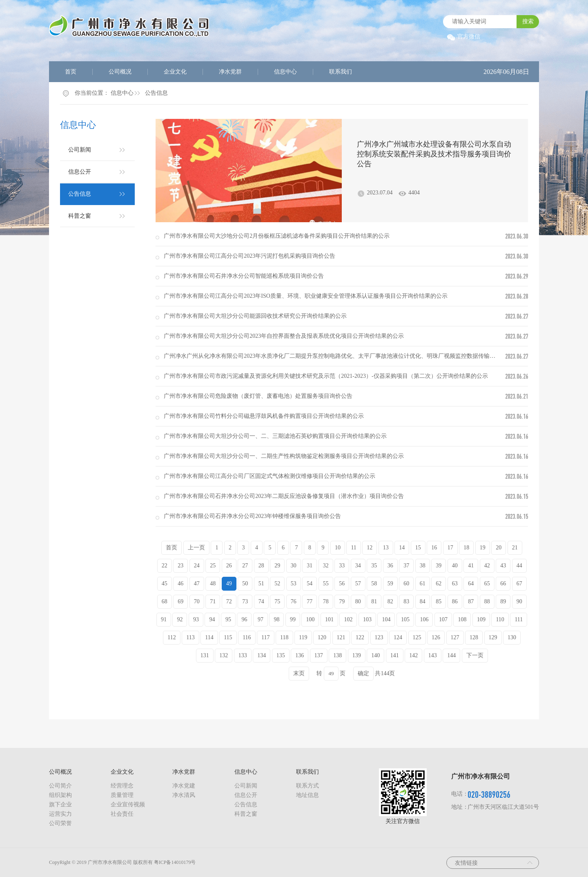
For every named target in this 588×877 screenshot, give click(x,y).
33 (342, 566)
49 (229, 584)
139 (357, 655)
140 (375, 655)
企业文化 (175, 72)
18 (466, 548)
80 (358, 601)
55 (326, 584)
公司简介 (60, 786)
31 (310, 566)
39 (439, 566)
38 (423, 566)
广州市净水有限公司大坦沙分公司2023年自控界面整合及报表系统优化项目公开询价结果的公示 (284, 336)
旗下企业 (60, 804)
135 (281, 655)
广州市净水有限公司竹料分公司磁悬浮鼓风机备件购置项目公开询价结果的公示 (264, 416)
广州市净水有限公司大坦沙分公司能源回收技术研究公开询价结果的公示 (255, 316)
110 (500, 619)
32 (326, 566)
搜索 (528, 21)
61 (423, 584)
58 (374, 584)
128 (474, 637)
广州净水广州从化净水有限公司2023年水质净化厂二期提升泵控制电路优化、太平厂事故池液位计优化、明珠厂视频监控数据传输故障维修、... (343, 356)
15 (418, 548)
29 (277, 566)
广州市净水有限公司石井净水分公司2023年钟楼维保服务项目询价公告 (252, 516)
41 (471, 566)
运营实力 (60, 814)
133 (243, 655)
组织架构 (60, 795)
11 (353, 548)
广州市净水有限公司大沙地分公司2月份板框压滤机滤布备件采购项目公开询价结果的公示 (277, 236)
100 (310, 619)
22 (165, 566)
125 (417, 637)
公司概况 (120, 72)
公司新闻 (80, 150)
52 (277, 584)
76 (294, 601)
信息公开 (80, 172)
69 (180, 601)
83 (406, 601)
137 (319, 655)
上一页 (196, 548)
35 (374, 566)
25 (213, 566)
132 (224, 655)
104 (386, 619)
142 (413, 655)
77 (310, 601)
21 (515, 548)
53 (294, 584)
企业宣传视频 (128, 804)
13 (386, 548)
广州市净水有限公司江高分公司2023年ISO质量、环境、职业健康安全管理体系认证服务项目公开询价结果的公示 (306, 296)
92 (180, 619)
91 (164, 619)
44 (519, 566)
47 (197, 584)
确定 (363, 673)
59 (390, 584)
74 (261, 601)
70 (197, 601)
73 (245, 601)
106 (424, 619)
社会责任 (122, 814)
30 (294, 566)
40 (455, 566)
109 (481, 619)
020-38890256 (489, 794)
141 (395, 655)
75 (277, 601)
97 (261, 619)
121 (341, 637)
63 (455, 584)
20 (499, 548)
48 (213, 584)
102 (348, 619)
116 (247, 637)
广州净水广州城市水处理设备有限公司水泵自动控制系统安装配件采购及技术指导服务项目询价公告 (434, 154)
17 (450, 548)
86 (455, 601)
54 (310, 584)
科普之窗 (80, 216)
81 (374, 601)
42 (487, 566)
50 (245, 584)
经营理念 (122, 786)
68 (165, 601)
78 (326, 601)
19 (483, 548)
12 (370, 548)
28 (261, 566)
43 (503, 566)
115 (228, 637)
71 (213, 601)
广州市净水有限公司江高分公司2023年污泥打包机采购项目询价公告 (249, 256)
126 (436, 637)
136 (300, 655)
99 (293, 619)
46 (180, 584)
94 (212, 619)
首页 (71, 72)
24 (197, 566)
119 (303, 637)
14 (402, 548)
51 (261, 584)
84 (423, 601)
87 (471, 601)
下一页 (475, 655)
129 (493, 637)
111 (519, 619)
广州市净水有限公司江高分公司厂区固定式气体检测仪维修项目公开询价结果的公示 (269, 476)
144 (451, 655)
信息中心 (285, 72)
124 (398, 637)
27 (245, 566)
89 (503, 601)
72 (229, 601)
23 (180, 566)
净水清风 (184, 795)
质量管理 (122, 795)
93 (196, 619)
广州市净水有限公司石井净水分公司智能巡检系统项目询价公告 (244, 276)
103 (367, 619)
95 (228, 619)
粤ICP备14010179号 (175, 862)
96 (244, 619)
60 (406, 584)
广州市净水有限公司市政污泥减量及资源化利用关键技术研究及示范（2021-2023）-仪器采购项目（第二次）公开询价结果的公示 (326, 376)
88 (487, 601)
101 (329, 619)
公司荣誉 (60, 823)
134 (262, 655)
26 (229, 566)
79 (342, 601)
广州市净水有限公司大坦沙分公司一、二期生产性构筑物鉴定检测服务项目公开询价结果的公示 (284, 456)
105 (405, 619)
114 (209, 637)
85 (439, 601)
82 (390, 601)
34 (358, 566)
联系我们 (341, 72)
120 (322, 637)
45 (165, 584)
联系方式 (307, 786)
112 (171, 637)
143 (433, 655)
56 (342, 584)
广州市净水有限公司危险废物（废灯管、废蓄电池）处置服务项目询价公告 (258, 396)
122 (360, 637)
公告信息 (156, 93)
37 (406, 566)
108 (462, 619)
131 (205, 655)
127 (455, 637)
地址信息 (307, 795)
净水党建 (184, 786)
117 (265, 637)
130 (512, 637)
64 (471, 584)
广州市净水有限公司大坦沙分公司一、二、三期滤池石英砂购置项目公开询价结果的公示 (275, 436)
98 (276, 619)
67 (519, 584)
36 (390, 566)
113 (190, 637)
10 (338, 548)
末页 (299, 673)
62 (439, 584)
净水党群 (230, 72)
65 (487, 584)
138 (337, 655)
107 (443, 619)
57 (358, 584)
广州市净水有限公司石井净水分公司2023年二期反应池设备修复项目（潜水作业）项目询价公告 (284, 496)
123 (379, 637)
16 (434, 548)
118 (284, 637)
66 (503, 584)
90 (519, 601)
